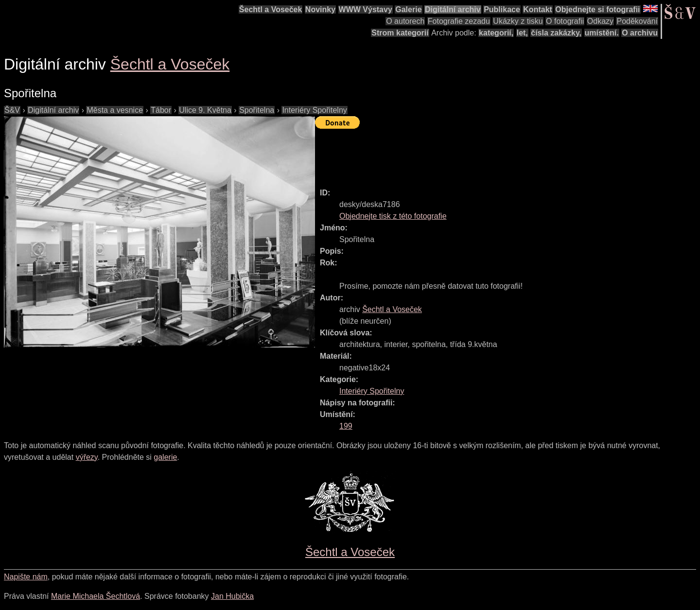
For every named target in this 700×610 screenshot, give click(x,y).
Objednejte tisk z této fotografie (393, 216)
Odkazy (600, 21)
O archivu (640, 33)
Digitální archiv (453, 9)
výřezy (87, 457)
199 (346, 426)
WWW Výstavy (366, 9)
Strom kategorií (400, 33)
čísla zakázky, (556, 33)
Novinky (320, 9)
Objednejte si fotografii (597, 9)
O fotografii (565, 21)
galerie (165, 457)
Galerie (408, 9)
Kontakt (538, 9)
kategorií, (496, 33)
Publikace (502, 9)
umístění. (602, 33)
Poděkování (637, 21)
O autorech (405, 21)
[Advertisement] (492, 154)
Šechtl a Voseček (271, 9)
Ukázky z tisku (518, 21)
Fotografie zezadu (459, 21)
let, (522, 33)
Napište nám (26, 577)
